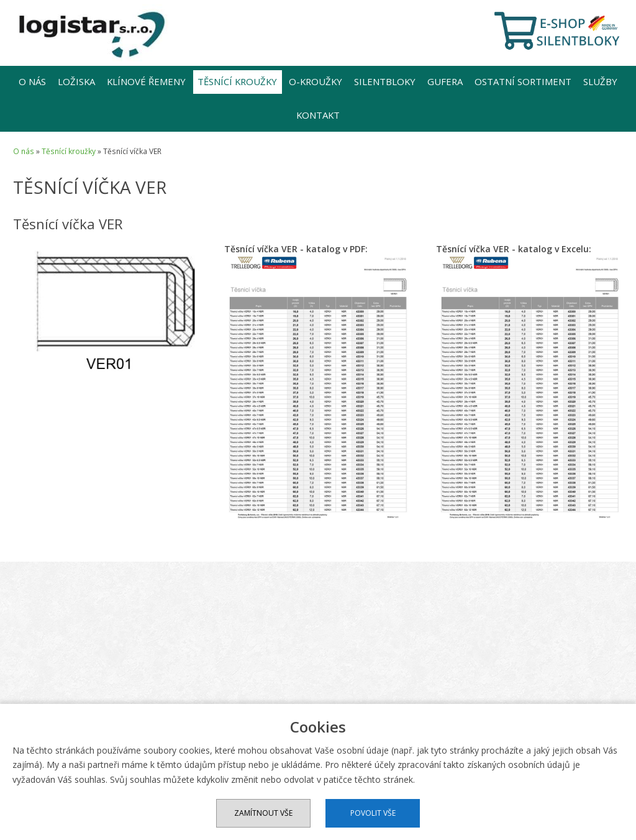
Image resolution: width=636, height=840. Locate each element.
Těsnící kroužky (237, 81)
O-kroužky (316, 81)
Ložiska (76, 81)
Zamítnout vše (263, 813)
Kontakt (318, 115)
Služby (600, 81)
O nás (32, 81)
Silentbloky (385, 81)
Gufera (445, 81)
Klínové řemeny (146, 81)
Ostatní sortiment (523, 81)
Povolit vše (373, 813)
